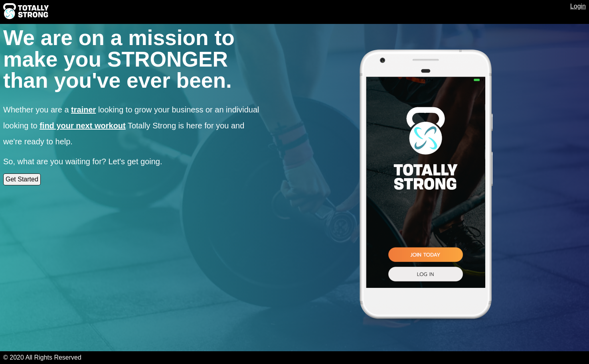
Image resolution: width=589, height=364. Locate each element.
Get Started (22, 179)
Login (578, 6)
